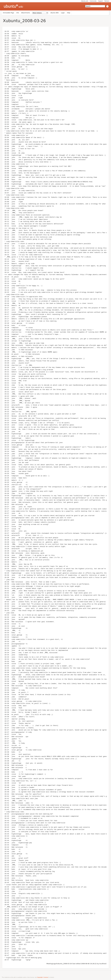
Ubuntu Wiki (55, 13)
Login (63, 13)
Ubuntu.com (85, 1)
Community (93, 1)
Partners (107, 1)
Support (101, 1)
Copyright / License (43, 977)
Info (18, 13)
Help (69, 13)
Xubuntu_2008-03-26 (24, 21)
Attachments (26, 13)
